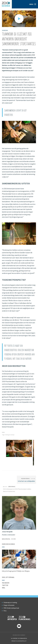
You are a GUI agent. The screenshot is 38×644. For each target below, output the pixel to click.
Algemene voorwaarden (19, 638)
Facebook (6, 583)
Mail (4, 588)
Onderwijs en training (10, 603)
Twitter (5, 585)
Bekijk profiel (9, 539)
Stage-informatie (9, 605)
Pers (5, 611)
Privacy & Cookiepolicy (19, 641)
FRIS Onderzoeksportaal (11, 608)
